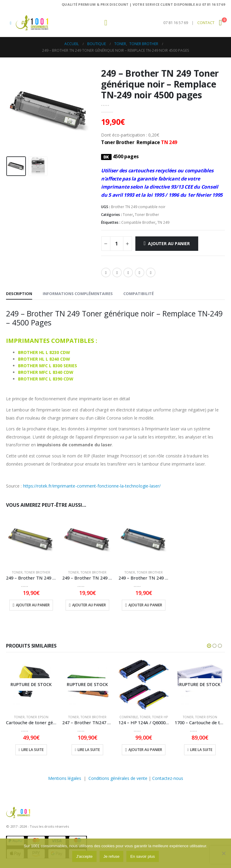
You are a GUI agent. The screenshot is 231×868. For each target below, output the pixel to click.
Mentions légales (65, 778)
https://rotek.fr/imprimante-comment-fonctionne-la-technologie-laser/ (91, 486)
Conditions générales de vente (118, 778)
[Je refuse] (223, 853)
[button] (11, 23)
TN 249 (163, 222)
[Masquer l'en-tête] (32, 23)
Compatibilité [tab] (139, 294)
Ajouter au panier (169, 243)
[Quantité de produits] (117, 244)
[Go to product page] (31, 540)
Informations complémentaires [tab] (78, 294)
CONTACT (206, 23)
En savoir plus (143, 856)
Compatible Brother (138, 222)
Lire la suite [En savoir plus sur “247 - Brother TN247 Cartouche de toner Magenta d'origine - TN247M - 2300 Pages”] (89, 750)
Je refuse (111, 856)
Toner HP (160, 717)
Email (151, 272)
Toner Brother (147, 215)
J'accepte (84, 856)
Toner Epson (37, 717)
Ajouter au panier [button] (33, 605)
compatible (129, 717)
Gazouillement (117, 272)
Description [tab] (19, 294)
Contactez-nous (168, 778)
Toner (128, 215)
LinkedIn (128, 272)
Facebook (106, 272)
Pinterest (140, 272)
